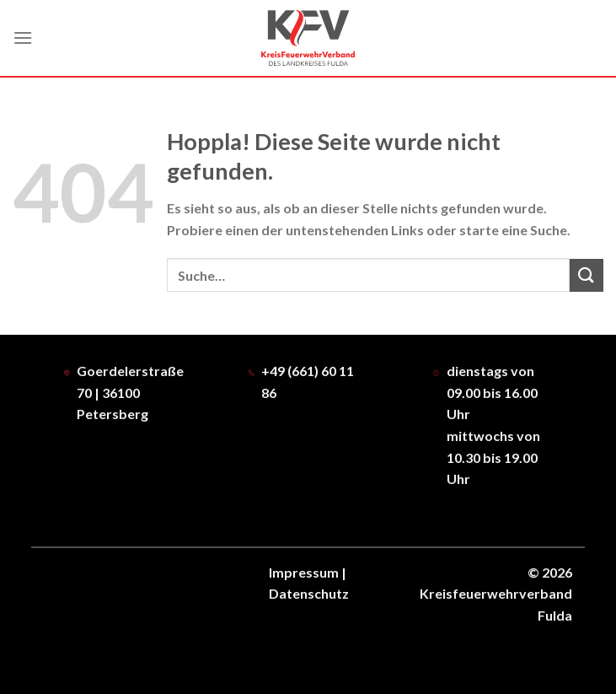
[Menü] (23, 38)
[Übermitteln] (587, 275)
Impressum (304, 572)
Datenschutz (309, 593)
